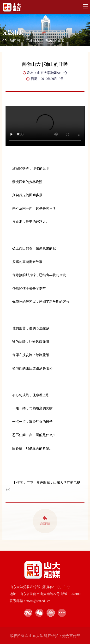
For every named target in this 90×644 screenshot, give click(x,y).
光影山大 (33, 40)
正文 (61, 40)
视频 (49, 40)
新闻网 (15, 40)
